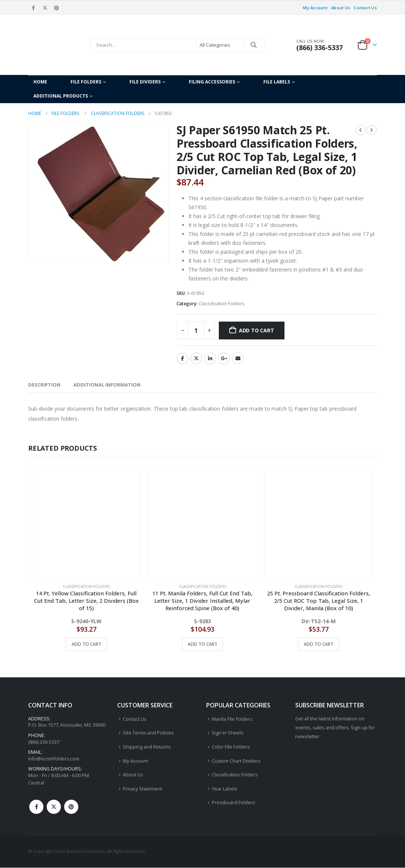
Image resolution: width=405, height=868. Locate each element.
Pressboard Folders (234, 803)
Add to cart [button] (86, 644)
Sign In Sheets (228, 733)
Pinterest (71, 807)
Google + (224, 358)
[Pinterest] (57, 8)
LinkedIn (210, 358)
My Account (315, 8)
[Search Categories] (220, 45)
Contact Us (365, 8)
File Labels (277, 82)
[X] (45, 8)
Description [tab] (44, 385)
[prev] (360, 130)
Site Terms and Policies (149, 733)
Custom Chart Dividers (236, 761)
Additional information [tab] (107, 385)
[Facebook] (33, 8)
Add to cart (256, 330)
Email (238, 358)
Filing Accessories (212, 82)
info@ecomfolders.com (54, 759)
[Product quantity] (196, 331)
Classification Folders (221, 304)
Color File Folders (231, 747)
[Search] (254, 45)
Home (40, 82)
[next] (372, 130)
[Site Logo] (57, 45)
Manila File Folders (232, 719)
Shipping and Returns (147, 747)
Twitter (196, 358)
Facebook (182, 358)
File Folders (86, 82)
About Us (341, 8)
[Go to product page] (86, 523)
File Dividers (145, 82)
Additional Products (61, 96)
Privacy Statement (142, 789)
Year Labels (225, 789)
